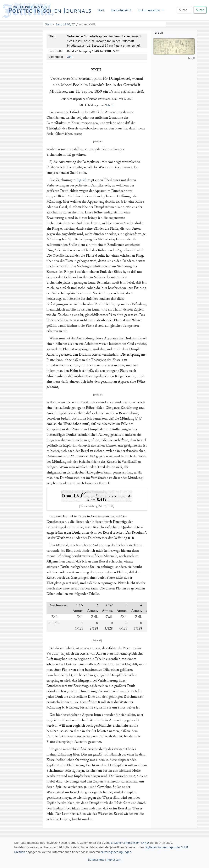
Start (101, 10)
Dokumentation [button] (150, 10)
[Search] (184, 10)
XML (70, 57)
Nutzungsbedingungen (116, 852)
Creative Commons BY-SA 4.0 (130, 843)
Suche (200, 10)
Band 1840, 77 (65, 24)
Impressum (114, 860)
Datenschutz (96, 860)
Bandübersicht (121, 10)
